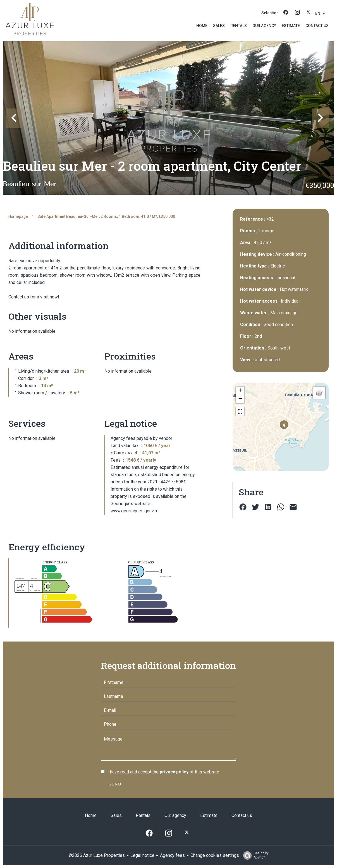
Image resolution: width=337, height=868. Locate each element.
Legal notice (142, 855)
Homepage (18, 216)
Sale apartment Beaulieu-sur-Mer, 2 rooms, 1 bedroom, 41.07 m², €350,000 (106, 216)
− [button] (240, 399)
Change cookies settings (215, 855)
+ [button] (240, 391)
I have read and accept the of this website (163, 772)
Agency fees (172, 855)
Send (115, 784)
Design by (254, 855)
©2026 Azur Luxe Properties (97, 855)
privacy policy (174, 772)
